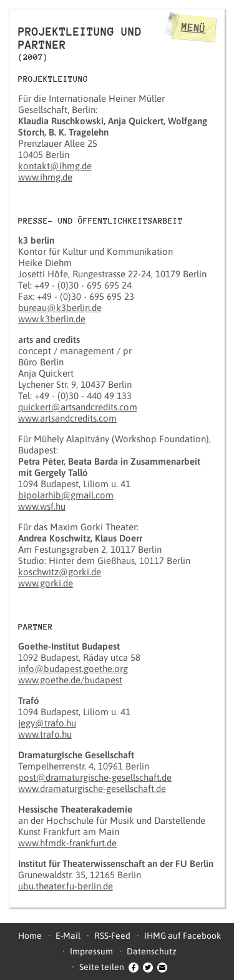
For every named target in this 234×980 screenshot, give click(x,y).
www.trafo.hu (45, 734)
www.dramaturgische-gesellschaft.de (92, 789)
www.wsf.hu (42, 506)
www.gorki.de (46, 583)
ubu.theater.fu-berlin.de (66, 886)
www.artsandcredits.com (67, 418)
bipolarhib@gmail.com (66, 495)
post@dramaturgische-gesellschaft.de (95, 777)
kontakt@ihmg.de (55, 166)
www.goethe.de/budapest (70, 680)
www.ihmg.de (45, 177)
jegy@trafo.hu (47, 723)
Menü (193, 27)
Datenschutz (152, 951)
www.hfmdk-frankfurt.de (67, 843)
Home (30, 936)
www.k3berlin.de (52, 319)
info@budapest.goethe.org (73, 669)
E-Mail (68, 936)
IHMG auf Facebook (183, 936)
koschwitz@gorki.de (60, 572)
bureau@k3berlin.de (60, 308)
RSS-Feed (112, 936)
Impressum (91, 951)
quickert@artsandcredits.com (78, 407)
